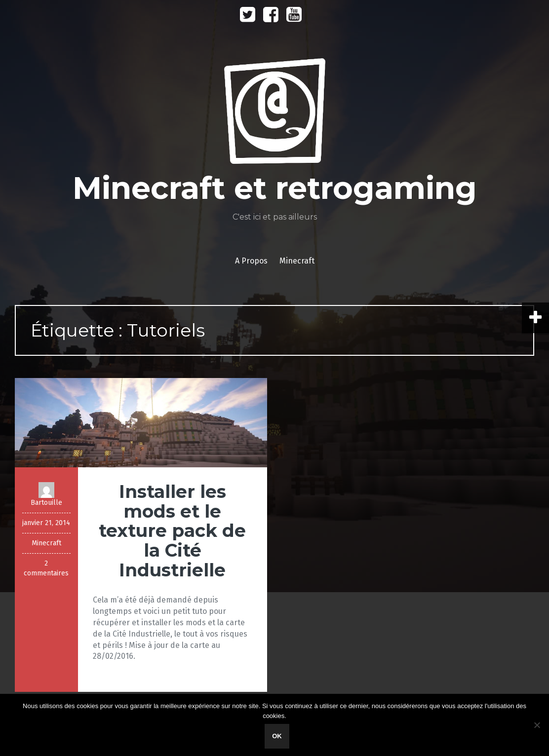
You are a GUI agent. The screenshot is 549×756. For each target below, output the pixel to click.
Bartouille (46, 503)
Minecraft (297, 261)
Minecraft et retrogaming (275, 188)
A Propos (251, 261)
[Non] (537, 725)
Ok (277, 736)
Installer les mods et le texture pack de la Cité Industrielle (172, 530)
